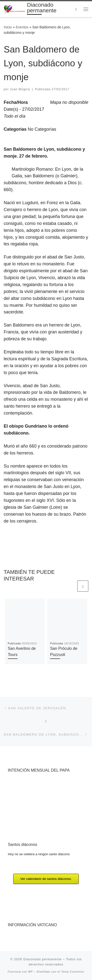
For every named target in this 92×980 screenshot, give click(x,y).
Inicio (8, 27)
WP (31, 972)
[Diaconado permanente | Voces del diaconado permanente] (14, 9)
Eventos (22, 27)
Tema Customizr (73, 972)
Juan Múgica (20, 89)
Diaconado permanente (42, 959)
